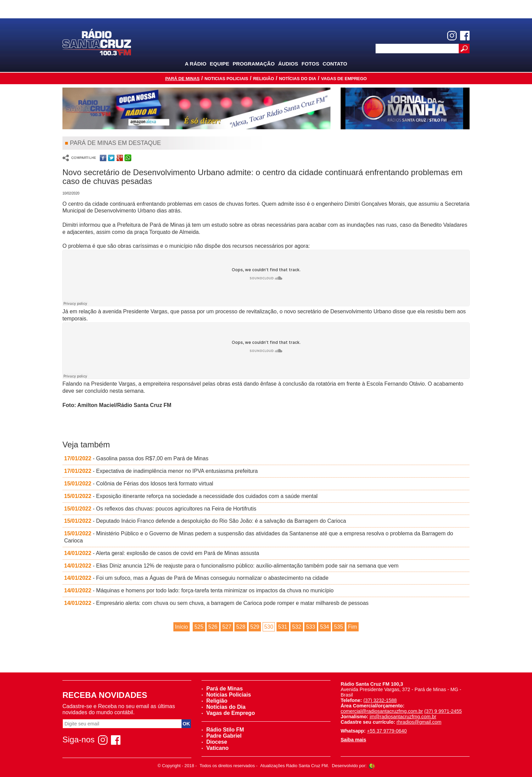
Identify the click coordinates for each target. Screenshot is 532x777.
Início (182, 627)
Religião (264, 79)
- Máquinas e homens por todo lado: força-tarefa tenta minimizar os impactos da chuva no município (199, 590)
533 (311, 627)
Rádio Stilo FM (223, 730)
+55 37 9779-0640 (387, 731)
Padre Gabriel (222, 736)
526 (213, 627)
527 (227, 627)
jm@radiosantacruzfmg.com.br (403, 717)
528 (241, 627)
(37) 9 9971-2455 (443, 711)
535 (338, 627)
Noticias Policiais (226, 79)
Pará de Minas (182, 79)
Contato (335, 64)
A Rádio (196, 64)
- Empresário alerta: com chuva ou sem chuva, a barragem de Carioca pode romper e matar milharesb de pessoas (216, 603)
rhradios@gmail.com (419, 722)
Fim (353, 627)
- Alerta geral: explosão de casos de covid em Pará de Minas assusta (162, 553)
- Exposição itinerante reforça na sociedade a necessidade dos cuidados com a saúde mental (191, 496)
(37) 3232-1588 (380, 700)
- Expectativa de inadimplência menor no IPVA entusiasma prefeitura (161, 471)
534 (325, 627)
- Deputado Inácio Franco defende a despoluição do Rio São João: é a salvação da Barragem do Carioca (205, 521)
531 (283, 627)
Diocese (214, 742)
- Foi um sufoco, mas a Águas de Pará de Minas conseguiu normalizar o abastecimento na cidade (196, 578)
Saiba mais (353, 740)
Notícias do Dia (298, 79)
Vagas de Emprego (344, 79)
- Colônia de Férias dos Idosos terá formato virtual (139, 484)
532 (297, 627)
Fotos (310, 64)
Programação (254, 64)
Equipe (219, 64)
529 (255, 627)
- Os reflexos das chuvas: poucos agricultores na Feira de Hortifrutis (160, 509)
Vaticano (215, 748)
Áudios (288, 64)
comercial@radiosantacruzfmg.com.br (382, 711)
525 (199, 627)
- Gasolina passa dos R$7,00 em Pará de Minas (136, 458)
